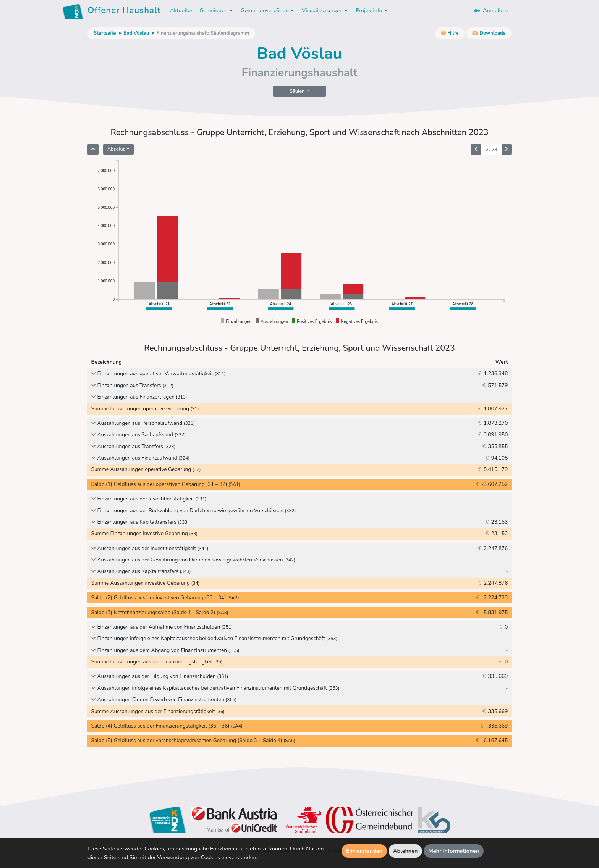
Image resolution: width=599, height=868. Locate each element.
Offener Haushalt (124, 11)
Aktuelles (182, 10)
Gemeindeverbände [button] (268, 10)
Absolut (117, 149)
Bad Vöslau (136, 33)
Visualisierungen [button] (326, 10)
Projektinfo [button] (372, 10)
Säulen (298, 91)
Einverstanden (364, 851)
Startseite (105, 33)
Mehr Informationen (454, 851)
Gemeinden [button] (217, 10)
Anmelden (491, 10)
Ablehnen (406, 851)
